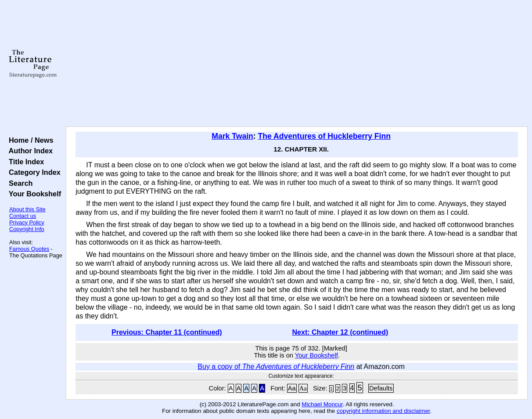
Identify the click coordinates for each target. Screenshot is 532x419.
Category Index (33, 172)
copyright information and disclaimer (383, 411)
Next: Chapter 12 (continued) (340, 332)
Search (19, 183)
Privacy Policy (27, 222)
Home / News (29, 140)
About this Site (27, 209)
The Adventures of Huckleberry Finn (324, 136)
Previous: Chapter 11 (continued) (167, 332)
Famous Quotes (29, 249)
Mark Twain (232, 136)
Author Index (29, 151)
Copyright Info (27, 229)
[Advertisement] (297, 64)
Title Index (24, 162)
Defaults (381, 388)
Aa (292, 388)
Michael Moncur (322, 404)
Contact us (23, 216)
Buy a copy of (276, 367)
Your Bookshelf (33, 194)
